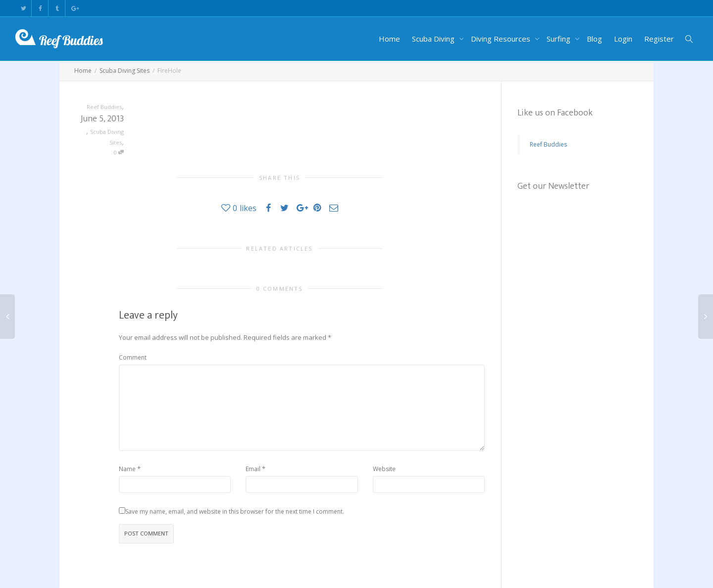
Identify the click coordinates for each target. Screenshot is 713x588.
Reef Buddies (548, 144)
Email (253, 469)
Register (659, 39)
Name (127, 469)
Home (389, 39)
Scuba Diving (434, 39)
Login (623, 39)
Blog (594, 39)
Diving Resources (502, 39)
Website (384, 469)
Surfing (560, 39)
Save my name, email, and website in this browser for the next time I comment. (235, 511)
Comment (133, 357)
